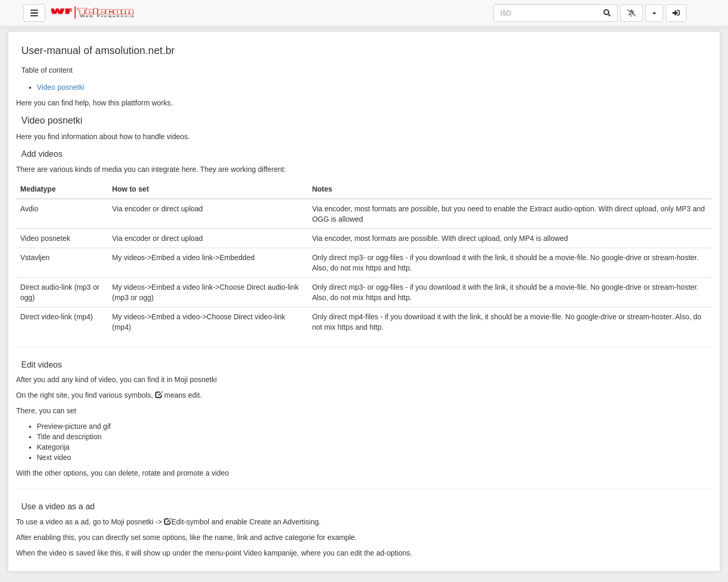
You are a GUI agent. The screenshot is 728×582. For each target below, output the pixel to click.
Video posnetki (61, 87)
